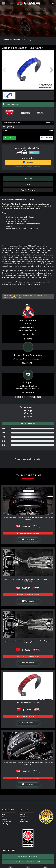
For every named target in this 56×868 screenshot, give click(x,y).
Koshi (51, 131)
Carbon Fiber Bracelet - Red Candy (28, 703)
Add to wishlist (46, 138)
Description (28, 178)
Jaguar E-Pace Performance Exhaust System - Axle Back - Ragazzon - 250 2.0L (28, 518)
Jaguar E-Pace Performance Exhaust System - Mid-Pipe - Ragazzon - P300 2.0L (28, 642)
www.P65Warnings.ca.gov (12, 298)
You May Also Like (28, 190)
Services (5, 819)
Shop (4, 817)
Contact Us (24, 817)
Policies (23, 819)
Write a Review (28, 423)
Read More (28, 363)
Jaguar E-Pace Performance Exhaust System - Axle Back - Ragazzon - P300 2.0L (28, 763)
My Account (24, 821)
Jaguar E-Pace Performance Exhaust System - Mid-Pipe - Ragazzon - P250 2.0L (28, 580)
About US (23, 815)
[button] (51, 70)
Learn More (34, 152)
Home (4, 815)
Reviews (28, 184)
